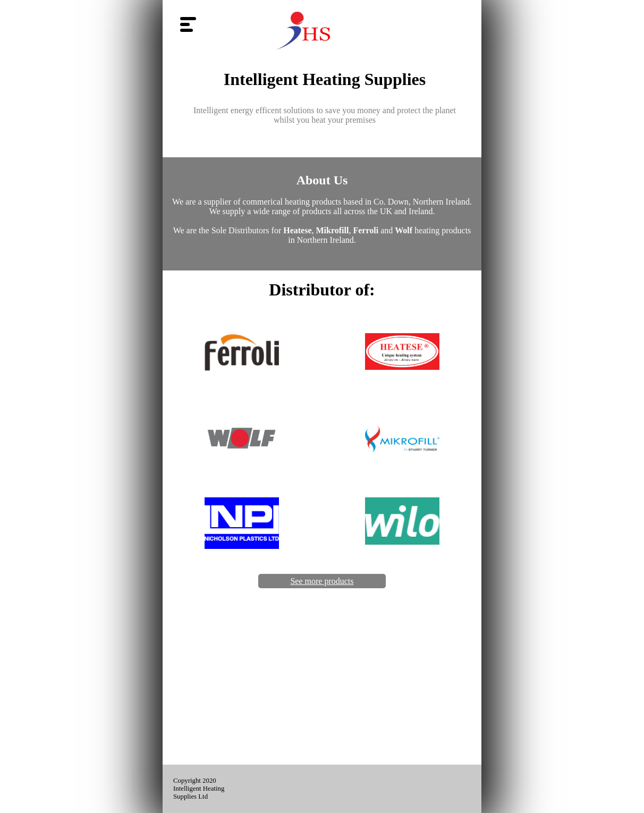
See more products (322, 581)
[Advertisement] (322, 685)
